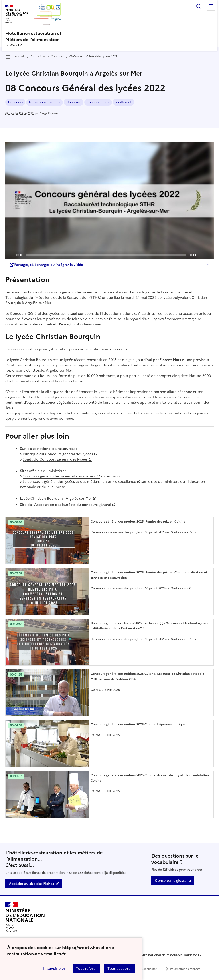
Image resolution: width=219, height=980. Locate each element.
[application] (109, 201)
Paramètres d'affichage (185, 969)
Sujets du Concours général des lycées (55, 459)
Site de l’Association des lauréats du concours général (66, 505)
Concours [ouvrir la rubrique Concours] (57, 56)
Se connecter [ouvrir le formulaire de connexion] (148, 969)
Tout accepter (120, 968)
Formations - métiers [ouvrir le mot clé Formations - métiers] (45, 102)
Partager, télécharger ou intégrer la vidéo (46, 265)
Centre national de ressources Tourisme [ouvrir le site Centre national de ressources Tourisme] (167, 955)
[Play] (109, 201)
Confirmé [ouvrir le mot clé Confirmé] (74, 102)
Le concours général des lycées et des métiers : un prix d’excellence (79, 481)
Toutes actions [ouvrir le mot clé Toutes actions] (98, 102)
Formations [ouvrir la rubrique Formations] (38, 56)
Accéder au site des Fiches (31, 884)
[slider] (106, 255)
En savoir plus (54, 968)
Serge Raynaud (50, 113)
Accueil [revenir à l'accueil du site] (20, 56)
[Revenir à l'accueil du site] (25, 917)
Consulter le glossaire (173, 880)
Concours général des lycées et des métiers (59, 476)
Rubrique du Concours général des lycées (58, 454)
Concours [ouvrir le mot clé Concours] (15, 102)
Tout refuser (86, 968)
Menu (211, 6)
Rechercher (199, 6)
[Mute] (201, 255)
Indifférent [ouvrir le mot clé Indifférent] (123, 102)
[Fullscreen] (208, 255)
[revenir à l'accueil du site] (109, 36)
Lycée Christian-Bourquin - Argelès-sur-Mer (56, 498)
